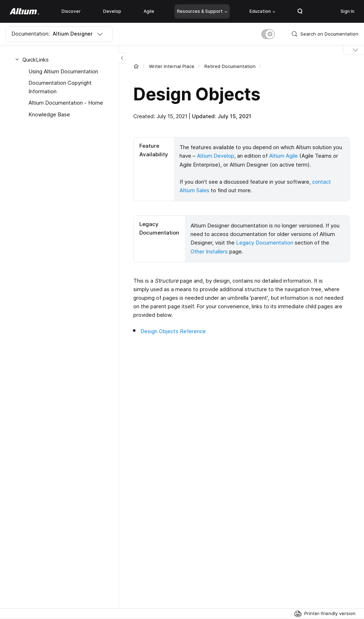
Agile (149, 11)
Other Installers (209, 250)
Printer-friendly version (330, 613)
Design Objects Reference (173, 330)
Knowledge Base (49, 114)
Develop (112, 11)
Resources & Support (202, 11)
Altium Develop (216, 156)
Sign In (347, 11)
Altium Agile (283, 156)
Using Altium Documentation (63, 71)
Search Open (300, 11)
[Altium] (24, 11)
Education (262, 11)
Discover (71, 11)
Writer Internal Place (172, 66)
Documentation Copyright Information (60, 87)
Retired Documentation (230, 66)
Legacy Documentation (265, 242)
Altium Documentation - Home (66, 103)
